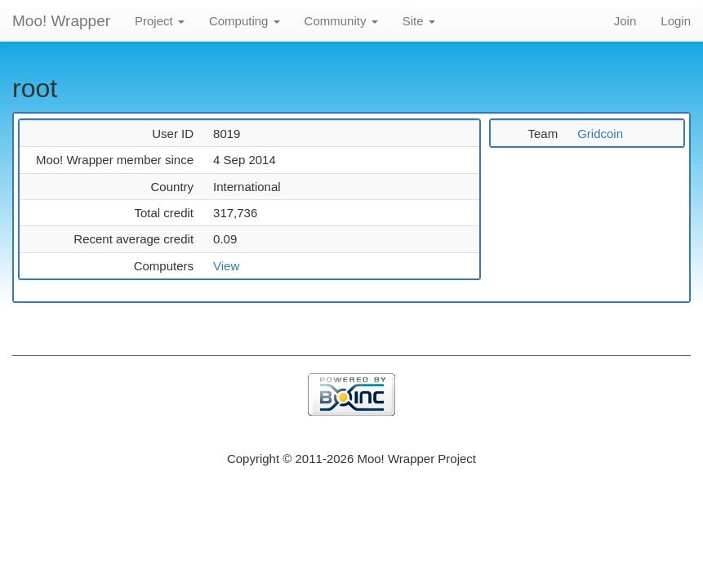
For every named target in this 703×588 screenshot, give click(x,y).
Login (676, 21)
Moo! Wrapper (61, 21)
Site (419, 21)
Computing (245, 21)
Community (341, 21)
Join (625, 21)
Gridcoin (600, 134)
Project (160, 21)
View (226, 266)
